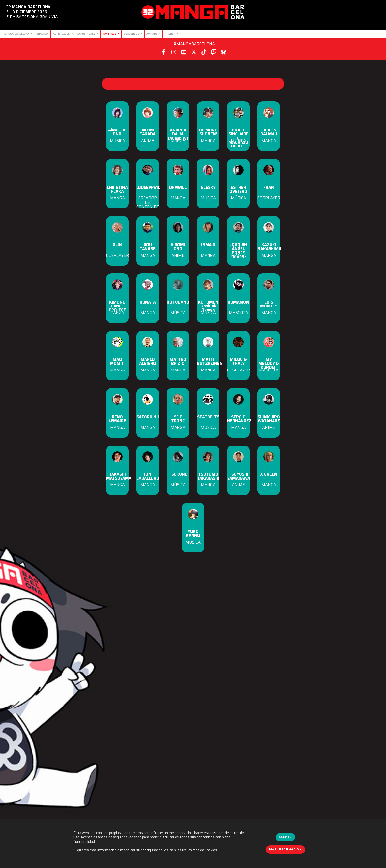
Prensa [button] (170, 34)
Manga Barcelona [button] (17, 34)
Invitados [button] (110, 34)
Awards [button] (153, 34)
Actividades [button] (62, 34)
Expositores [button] (87, 34)
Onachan (42, 34)
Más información (285, 849)
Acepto (285, 837)
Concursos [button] (132, 34)
